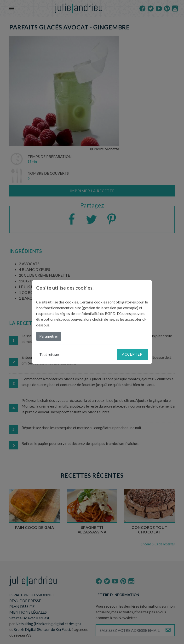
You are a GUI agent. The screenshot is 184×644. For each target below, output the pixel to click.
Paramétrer (49, 336)
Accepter (132, 354)
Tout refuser (49, 354)
